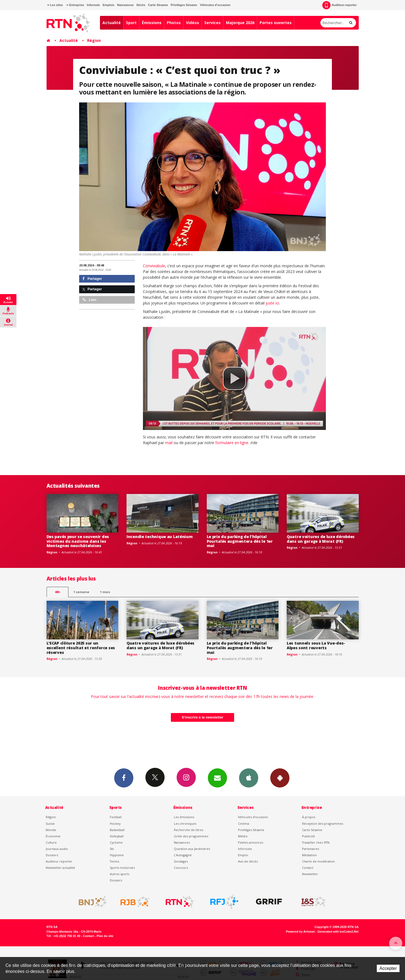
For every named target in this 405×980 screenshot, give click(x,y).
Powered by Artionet (300, 932)
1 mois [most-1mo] (105, 592)
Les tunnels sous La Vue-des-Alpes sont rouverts (316, 645)
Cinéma (244, 824)
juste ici (272, 303)
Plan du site (105, 936)
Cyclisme (116, 842)
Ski (112, 849)
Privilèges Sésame (184, 5)
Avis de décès (248, 861)
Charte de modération (318, 861)
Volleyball (117, 836)
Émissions (152, 23)
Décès (141, 5)
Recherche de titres (189, 830)
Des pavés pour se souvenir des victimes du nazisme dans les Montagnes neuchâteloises (78, 541)
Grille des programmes (191, 836)
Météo (243, 836)
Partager (92, 279)
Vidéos (193, 23)
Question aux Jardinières (192, 849)
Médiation (309, 855)
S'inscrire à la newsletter (203, 717)
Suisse (50, 824)
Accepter (388, 968)
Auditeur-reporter (339, 5)
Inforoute (93, 5)
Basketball (117, 830)
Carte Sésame (158, 5)
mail (169, 443)
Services (212, 23)
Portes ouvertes (276, 23)
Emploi (243, 855)
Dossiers (52, 855)
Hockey (115, 824)
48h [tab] (57, 592)
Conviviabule (154, 266)
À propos (309, 817)
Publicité (308, 836)
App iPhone (249, 778)
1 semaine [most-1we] (81, 592)
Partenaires (311, 849)
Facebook (124, 778)
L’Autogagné (183, 855)
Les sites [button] (55, 5)
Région (94, 40)
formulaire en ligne (232, 443)
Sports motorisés (122, 868)
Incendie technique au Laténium (160, 537)
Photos (174, 23)
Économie (53, 836)
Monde (51, 830)
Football (116, 817)
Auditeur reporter (59, 861)
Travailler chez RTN (316, 842)
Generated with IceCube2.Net (338, 932)
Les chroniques (185, 824)
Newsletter (310, 874)
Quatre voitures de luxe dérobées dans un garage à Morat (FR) (321, 539)
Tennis (114, 861)
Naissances (126, 5)
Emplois (109, 5)
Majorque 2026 (240, 23)
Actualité (112, 23)
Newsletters (217, 778)
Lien (89, 300)
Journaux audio (57, 849)
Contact (308, 868)
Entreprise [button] (75, 5)
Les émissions (184, 817)
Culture (51, 842)
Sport (131, 23)
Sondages (181, 861)
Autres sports (120, 874)
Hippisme (117, 855)
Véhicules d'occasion (215, 5)
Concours (181, 868)
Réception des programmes (323, 824)
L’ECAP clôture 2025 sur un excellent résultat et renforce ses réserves (81, 648)
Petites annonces (251, 842)
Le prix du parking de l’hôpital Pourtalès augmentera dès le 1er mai (240, 541)
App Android (280, 778)
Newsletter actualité (60, 868)
